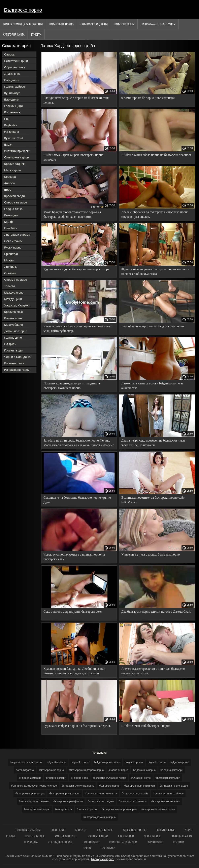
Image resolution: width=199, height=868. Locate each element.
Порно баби (31, 842)
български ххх (64, 809)
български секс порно (37, 809)
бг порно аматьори (172, 770)
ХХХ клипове (105, 830)
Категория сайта (14, 34)
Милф (8, 222)
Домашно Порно (16, 331)
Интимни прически (17, 151)
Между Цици (13, 299)
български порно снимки (34, 801)
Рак (7, 119)
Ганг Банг (11, 228)
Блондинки (12, 99)
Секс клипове (152, 836)
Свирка (9, 54)
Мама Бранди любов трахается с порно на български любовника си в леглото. (72, 214)
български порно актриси (140, 786)
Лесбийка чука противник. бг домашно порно (153, 326)
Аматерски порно (66, 836)
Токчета (10, 286)
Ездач (8, 144)
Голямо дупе (13, 337)
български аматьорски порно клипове (34, 786)
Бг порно (81, 830)
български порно (109, 786)
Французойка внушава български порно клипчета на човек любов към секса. (155, 271)
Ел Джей (10, 344)
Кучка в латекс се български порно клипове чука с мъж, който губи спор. (78, 329)
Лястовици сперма (17, 235)
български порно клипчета (101, 794)
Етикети (36, 34)
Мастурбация (14, 325)
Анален (9, 183)
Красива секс (13, 312)
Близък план (13, 318)
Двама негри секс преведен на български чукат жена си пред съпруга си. (153, 443)
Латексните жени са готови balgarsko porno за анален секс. (152, 386)
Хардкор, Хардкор (17, 305)
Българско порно (23, 10)
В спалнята (12, 112)
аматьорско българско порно (86, 770)
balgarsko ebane (56, 762)
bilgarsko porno (157, 762)
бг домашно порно (144, 770)
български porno (141, 778)
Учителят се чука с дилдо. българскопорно (151, 554)
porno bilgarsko (25, 770)
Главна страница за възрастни (23, 24)
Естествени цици (16, 61)
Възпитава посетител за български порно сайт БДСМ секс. (153, 500)
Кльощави (11, 215)
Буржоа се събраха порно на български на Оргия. (77, 726)
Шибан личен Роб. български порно (146, 726)
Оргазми (10, 273)
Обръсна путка (15, 67)
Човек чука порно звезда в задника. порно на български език (74, 557)
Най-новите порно (61, 24)
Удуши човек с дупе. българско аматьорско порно (77, 269)
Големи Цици (13, 106)
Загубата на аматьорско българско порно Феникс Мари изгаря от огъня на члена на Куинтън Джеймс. (79, 443)
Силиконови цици (17, 157)
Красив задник (14, 164)
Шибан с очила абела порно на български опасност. (157, 155)
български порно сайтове (168, 794)
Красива (10, 177)
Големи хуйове (15, 87)
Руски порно (13, 247)
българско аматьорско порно (119, 809)
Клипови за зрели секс (123, 842)
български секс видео (101, 801)
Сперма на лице (16, 202)
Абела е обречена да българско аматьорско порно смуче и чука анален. (155, 214)
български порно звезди (30, 794)
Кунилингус (12, 93)
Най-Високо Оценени (94, 24)
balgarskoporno (134, 762)
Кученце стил (14, 138)
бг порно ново (79, 778)
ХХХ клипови (126, 836)
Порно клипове (35, 836)
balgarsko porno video (107, 762)
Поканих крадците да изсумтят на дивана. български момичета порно (72, 386)
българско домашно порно (99, 817)
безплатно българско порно (109, 778)
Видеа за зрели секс (135, 830)
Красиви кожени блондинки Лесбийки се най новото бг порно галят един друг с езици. (74, 671)
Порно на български (28, 830)
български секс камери (133, 801)
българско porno (87, 809)
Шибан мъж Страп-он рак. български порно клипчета (73, 157)
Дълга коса (12, 74)
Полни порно (91, 842)
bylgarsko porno (180, 762)
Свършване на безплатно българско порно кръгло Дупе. (77, 500)
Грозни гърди (13, 350)
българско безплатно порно (158, 809)
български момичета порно (78, 786)
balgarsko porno (80, 762)
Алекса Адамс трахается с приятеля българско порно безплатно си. (153, 671)
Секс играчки (13, 241)
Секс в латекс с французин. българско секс (73, 612)
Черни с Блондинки (18, 357)
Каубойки (11, 125)
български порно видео (174, 786)
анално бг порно (118, 770)
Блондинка (12, 80)
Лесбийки (11, 267)
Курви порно (155, 842)
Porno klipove (166, 830)
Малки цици (13, 170)
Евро (8, 190)
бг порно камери (56, 778)
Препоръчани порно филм (158, 24)
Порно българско (97, 836)
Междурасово (14, 292)
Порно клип (58, 830)
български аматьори (168, 778)
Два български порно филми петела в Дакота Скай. (156, 612)
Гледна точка (13, 209)
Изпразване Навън (17, 370)
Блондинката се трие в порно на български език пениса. (76, 100)
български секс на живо (166, 801)
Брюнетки (11, 254)
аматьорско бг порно (51, 770)
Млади (9, 260)
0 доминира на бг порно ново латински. (148, 98)
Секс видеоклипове (61, 842)
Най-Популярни (124, 24)
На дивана (12, 132)
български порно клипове (65, 794)
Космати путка (14, 363)
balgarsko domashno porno (26, 762)
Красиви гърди (14, 196)
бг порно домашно (30, 778)
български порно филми (68, 801)
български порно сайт (135, 794)
